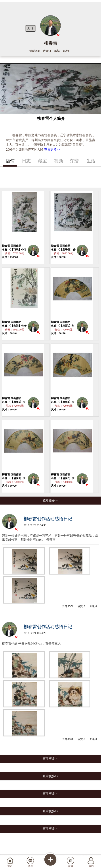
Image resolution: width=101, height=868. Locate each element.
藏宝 (42, 161)
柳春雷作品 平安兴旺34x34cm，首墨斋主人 (31, 644)
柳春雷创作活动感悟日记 (48, 519)
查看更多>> (52, 150)
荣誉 (75, 161)
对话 (30, 28)
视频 (59, 161)
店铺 (10, 161)
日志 (26, 161)
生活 (91, 161)
